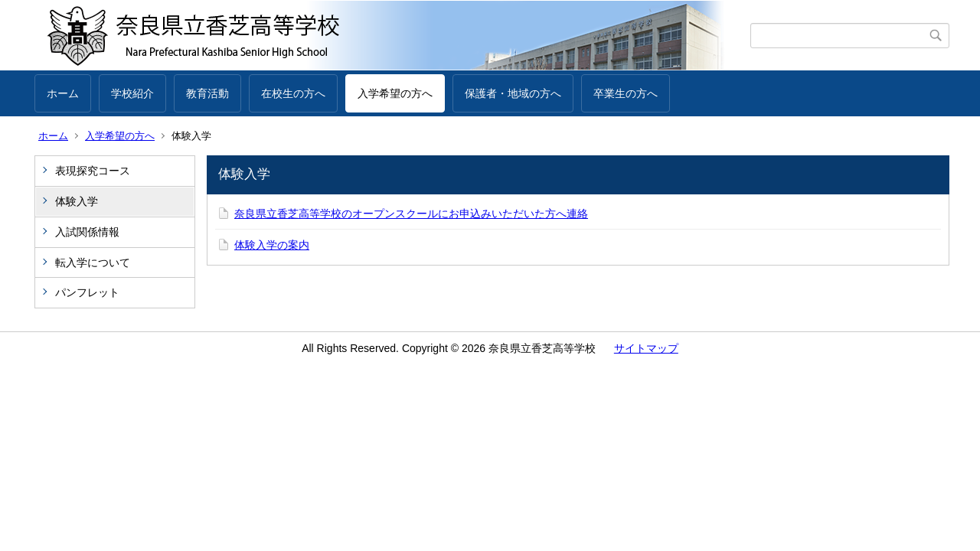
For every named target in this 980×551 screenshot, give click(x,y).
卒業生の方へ (626, 93)
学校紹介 (132, 93)
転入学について (93, 262)
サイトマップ (646, 348)
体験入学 (77, 201)
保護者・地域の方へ (513, 93)
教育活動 (207, 93)
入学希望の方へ (395, 93)
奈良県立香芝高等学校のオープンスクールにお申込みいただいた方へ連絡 (411, 214)
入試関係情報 (87, 232)
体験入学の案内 (272, 245)
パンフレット (87, 292)
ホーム (63, 93)
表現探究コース (93, 171)
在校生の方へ (293, 93)
